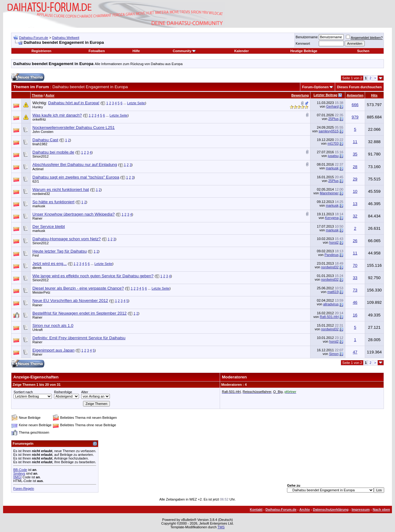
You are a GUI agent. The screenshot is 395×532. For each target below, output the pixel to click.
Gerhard (332, 106)
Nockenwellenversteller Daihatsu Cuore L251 (74, 128)
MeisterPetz (41, 292)
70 (355, 265)
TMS (221, 527)
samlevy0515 (329, 131)
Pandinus (331, 255)
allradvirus (331, 304)
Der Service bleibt (49, 227)
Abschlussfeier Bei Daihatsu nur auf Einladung (75, 165)
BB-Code (20, 470)
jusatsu (333, 156)
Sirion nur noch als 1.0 (53, 326)
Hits (374, 95)
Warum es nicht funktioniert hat (61, 190)
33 (355, 278)
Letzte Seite (136, 103)
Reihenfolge (63, 392)
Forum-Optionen (315, 87)
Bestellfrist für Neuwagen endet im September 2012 (79, 313)
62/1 (36, 181)
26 (355, 241)
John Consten (43, 132)
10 (355, 191)
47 (355, 352)
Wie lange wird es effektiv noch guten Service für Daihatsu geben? (93, 276)
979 (355, 117)
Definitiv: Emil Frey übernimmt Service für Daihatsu (79, 338)
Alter (85, 392)
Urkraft (37, 330)
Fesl (36, 255)
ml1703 (333, 143)
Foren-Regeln (24, 489)
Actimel (38, 169)
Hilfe (136, 51)
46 (355, 302)
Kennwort (303, 43)
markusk (332, 168)
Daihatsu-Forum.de (34, 38)
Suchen (363, 51)
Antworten (355, 95)
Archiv (305, 509)
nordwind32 (41, 194)
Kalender (241, 51)
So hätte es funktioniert (53, 202)
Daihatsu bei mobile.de (53, 152)
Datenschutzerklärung (331, 509)
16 (355, 315)
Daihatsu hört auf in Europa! (74, 103)
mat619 (333, 292)
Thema (37, 95)
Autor (50, 95)
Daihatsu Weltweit (66, 38)
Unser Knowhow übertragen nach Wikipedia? (74, 214)
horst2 (334, 242)
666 (355, 105)
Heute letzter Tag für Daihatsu (60, 251)
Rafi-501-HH (329, 317)
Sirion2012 (41, 156)
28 (355, 167)
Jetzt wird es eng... (50, 264)
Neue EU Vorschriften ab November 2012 (70, 301)
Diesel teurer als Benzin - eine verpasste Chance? (78, 288)
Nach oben (381, 509)
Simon (334, 354)
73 (355, 290)
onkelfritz (39, 119)
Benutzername (307, 37)
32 (355, 216)
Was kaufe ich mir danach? (57, 115)
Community (184, 51)
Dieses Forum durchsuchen (359, 87)
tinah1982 (40, 144)
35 (355, 154)
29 (355, 179)
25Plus (334, 119)
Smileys (19, 473)
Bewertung (300, 95)
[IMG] (17, 477)
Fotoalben (97, 51)
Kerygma (332, 218)
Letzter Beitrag (325, 95)
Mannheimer (329, 193)
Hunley (38, 107)
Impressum (361, 509)
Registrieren (41, 51)
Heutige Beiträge (304, 51)
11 (355, 142)
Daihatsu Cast (45, 140)
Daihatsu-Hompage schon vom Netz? (67, 239)
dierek (37, 268)
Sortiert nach (23, 392)
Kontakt (256, 509)
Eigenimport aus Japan (53, 350)
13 (355, 204)
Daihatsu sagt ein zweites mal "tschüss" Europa (76, 177)
